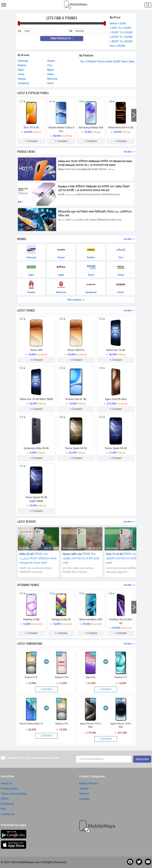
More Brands (76, 300)
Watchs (84, 794)
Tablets (84, 788)
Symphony (24, 83)
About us (6, 783)
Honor (51, 83)
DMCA (5, 799)
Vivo (50, 65)
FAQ (3, 809)
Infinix (51, 74)
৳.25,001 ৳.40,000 (121, 37)
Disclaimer (7, 804)
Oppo (21, 70)
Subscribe (142, 759)
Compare (46, 689)
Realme (22, 65)
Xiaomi (51, 61)
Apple (50, 70)
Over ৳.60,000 (117, 46)
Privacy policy (9, 788)
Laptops (84, 799)
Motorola (52, 79)
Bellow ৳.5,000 (118, 23)
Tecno (21, 74)
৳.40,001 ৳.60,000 (121, 41)
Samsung (23, 61)
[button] (134, 115)
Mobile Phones (89, 783)
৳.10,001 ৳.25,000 (121, 32)
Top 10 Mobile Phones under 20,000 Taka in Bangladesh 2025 (114, 61)
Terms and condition (14, 794)
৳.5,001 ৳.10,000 (120, 28)
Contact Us (8, 814)
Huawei (22, 79)
